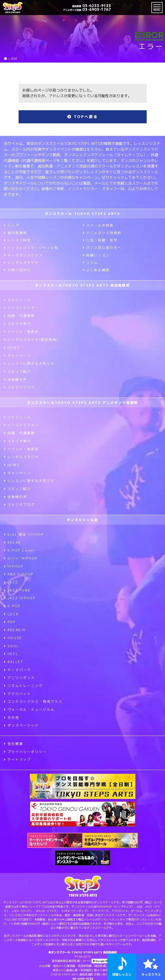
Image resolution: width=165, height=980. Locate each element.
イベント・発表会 (21, 332)
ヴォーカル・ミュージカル (29, 710)
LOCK (11, 614)
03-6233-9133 (92, 6)
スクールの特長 (98, 225)
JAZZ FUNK (17, 590)
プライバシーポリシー (25, 752)
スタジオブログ (19, 387)
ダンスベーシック (21, 725)
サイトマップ (17, 759)
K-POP (12, 606)
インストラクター (21, 308)
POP (10, 622)
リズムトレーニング (23, 686)
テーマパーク (17, 670)
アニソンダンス (19, 678)
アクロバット (17, 694)
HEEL (11, 654)
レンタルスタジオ (21, 262)
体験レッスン (96, 255)
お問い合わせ (17, 270)
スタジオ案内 (17, 324)
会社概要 (13, 744)
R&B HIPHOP (19, 574)
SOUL (11, 646)
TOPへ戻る (83, 117)
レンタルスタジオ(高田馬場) (31, 340)
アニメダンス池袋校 (102, 233)
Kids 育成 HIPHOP (24, 534)
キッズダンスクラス (23, 255)
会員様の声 (15, 379)
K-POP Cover (19, 550)
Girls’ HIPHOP (21, 558)
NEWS (12, 348)
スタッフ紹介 (17, 371)
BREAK (12, 542)
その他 (12, 718)
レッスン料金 (17, 240)
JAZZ (11, 582)
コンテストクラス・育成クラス (33, 701)
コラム (90, 262)
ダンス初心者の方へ (102, 248)
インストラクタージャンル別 (31, 248)
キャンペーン (17, 355)
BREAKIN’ (16, 630)
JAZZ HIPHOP (20, 598)
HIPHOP (13, 566)
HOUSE (13, 638)
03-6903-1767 (87, 9)
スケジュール (17, 300)
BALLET (14, 662)
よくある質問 (96, 270)
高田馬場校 (15, 233)
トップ (12, 225)
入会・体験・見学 (100, 240)
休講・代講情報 (19, 316)
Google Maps (102, 961)
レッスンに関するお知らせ (29, 363)
